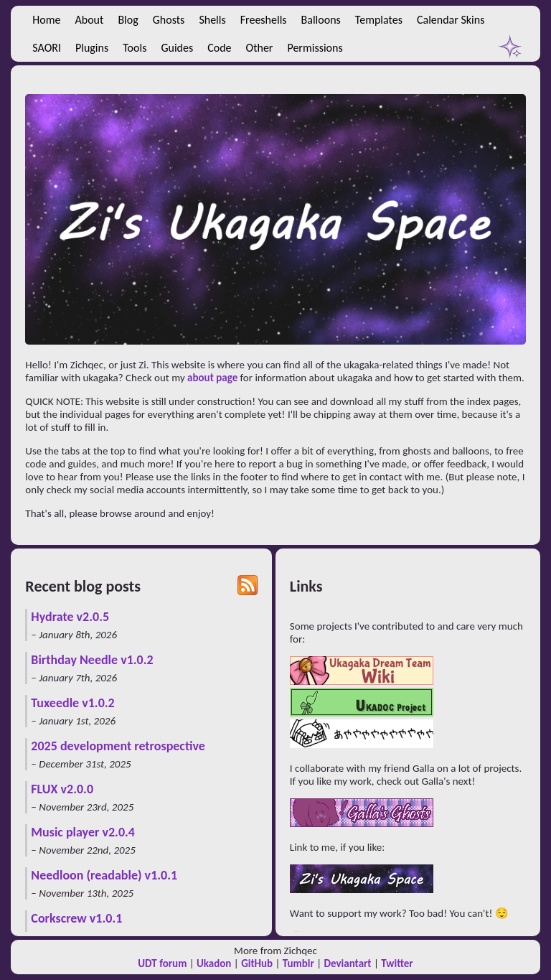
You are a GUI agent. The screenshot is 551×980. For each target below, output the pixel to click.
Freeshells (264, 20)
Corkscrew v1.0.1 (76, 918)
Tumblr (298, 963)
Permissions (315, 48)
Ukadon (214, 963)
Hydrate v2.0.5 (70, 617)
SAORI (47, 48)
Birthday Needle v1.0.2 (92, 660)
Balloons (321, 20)
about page (212, 378)
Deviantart (348, 963)
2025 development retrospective (118, 746)
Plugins (92, 48)
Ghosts (169, 20)
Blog (128, 20)
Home (46, 20)
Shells (212, 20)
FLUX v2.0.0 (62, 789)
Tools (135, 48)
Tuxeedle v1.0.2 (72, 703)
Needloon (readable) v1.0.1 (104, 875)
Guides (177, 48)
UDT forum (162, 963)
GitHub (257, 963)
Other (260, 48)
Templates (379, 20)
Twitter (397, 963)
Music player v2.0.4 (83, 832)
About (90, 20)
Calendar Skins (451, 20)
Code (219, 48)
